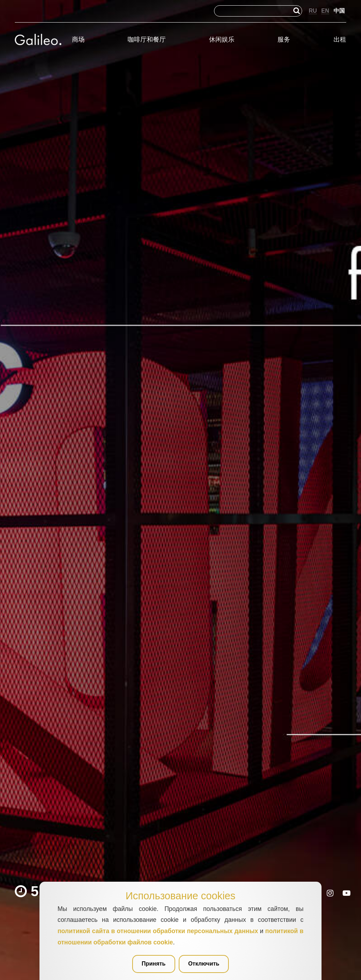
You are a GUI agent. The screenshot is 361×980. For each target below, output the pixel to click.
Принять (154, 964)
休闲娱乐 (222, 40)
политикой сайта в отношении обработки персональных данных (158, 931)
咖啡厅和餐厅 (147, 40)
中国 (339, 11)
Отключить (204, 964)
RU (313, 11)
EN (325, 11)
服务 (284, 40)
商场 (78, 40)
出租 (340, 40)
